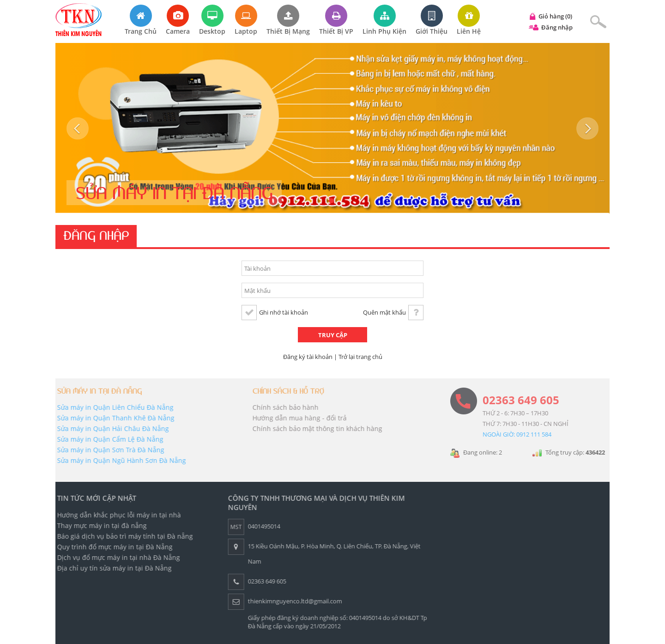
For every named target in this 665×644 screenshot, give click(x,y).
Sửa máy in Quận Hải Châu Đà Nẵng (111, 428)
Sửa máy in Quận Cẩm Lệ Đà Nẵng (109, 439)
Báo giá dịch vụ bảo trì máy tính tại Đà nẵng (123, 536)
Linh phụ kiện (384, 20)
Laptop (246, 20)
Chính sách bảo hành (283, 407)
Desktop (212, 20)
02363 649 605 (521, 400)
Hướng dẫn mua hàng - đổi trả (297, 418)
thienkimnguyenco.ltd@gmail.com (293, 601)
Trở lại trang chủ (360, 357)
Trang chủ (141, 20)
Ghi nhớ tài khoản (284, 312)
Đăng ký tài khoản (308, 357)
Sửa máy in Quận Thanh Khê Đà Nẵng (114, 418)
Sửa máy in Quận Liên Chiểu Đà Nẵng (114, 407)
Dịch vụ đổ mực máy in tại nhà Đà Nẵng (117, 557)
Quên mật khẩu (384, 312)
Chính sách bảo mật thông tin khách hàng (315, 428)
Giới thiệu (432, 20)
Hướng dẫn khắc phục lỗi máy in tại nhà (117, 515)
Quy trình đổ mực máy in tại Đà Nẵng (113, 547)
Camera (178, 20)
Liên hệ (469, 20)
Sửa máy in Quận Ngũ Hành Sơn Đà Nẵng (120, 460)
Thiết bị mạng (288, 20)
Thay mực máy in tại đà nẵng (100, 526)
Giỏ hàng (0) (555, 16)
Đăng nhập (557, 27)
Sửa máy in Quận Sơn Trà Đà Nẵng (109, 450)
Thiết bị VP (336, 20)
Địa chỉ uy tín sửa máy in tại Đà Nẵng (113, 568)
